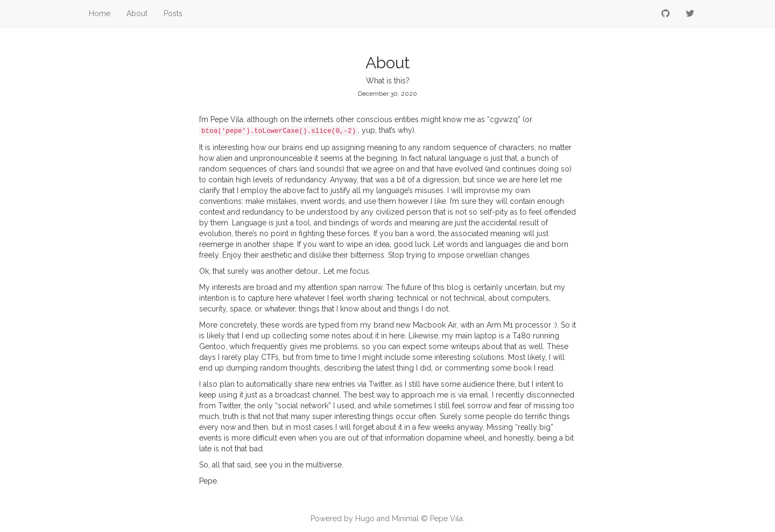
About (137, 13)
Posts (173, 13)
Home (100, 13)
